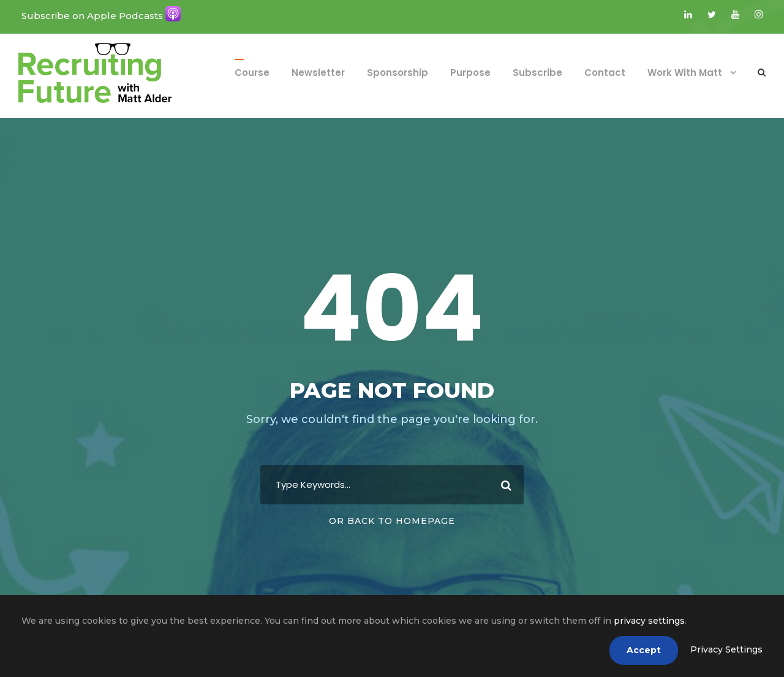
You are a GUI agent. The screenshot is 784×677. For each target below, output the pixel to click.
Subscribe (537, 73)
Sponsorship (398, 73)
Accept (644, 650)
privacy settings (649, 621)
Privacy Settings (726, 649)
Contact (605, 73)
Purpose (470, 73)
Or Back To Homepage (392, 521)
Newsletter (318, 73)
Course (252, 73)
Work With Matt (685, 73)
